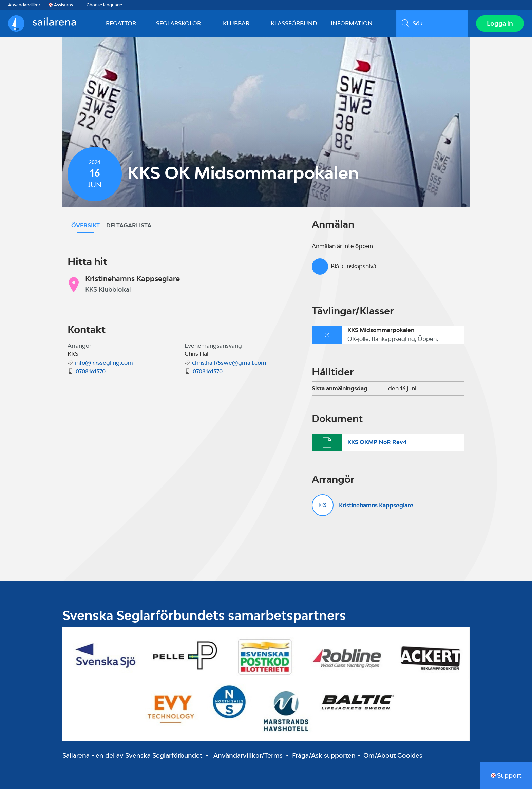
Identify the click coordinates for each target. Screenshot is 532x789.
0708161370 (91, 371)
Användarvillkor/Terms (248, 755)
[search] (432, 23)
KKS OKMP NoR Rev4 (377, 442)
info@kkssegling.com (104, 363)
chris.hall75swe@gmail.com (229, 363)
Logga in (500, 23)
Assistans (63, 5)
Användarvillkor (24, 5)
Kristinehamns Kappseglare (376, 505)
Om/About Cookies (393, 755)
